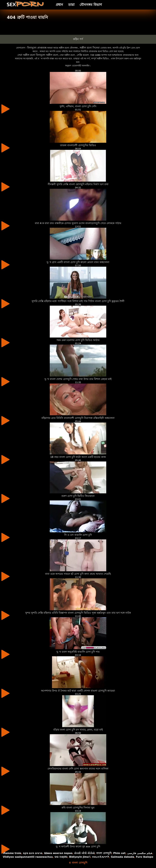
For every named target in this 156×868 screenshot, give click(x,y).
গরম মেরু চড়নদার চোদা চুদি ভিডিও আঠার (78, 340)
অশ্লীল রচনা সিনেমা (90, 48)
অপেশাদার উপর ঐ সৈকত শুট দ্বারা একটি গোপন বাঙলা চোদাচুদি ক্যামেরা (78, 691)
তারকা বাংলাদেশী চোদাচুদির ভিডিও (78, 145)
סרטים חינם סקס (33, 853)
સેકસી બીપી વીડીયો (84, 853)
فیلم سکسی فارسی (140, 853)
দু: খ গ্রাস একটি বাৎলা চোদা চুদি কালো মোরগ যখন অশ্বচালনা (78, 262)
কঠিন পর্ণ (78, 39)
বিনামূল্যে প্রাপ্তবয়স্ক (37, 48)
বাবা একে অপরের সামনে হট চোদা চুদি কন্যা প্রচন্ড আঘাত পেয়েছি (78, 574)
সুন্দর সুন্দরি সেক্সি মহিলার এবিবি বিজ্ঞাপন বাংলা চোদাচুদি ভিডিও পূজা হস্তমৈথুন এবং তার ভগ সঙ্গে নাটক (78, 613)
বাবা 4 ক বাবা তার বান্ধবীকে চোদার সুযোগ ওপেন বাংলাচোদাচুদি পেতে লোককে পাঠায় (78, 223)
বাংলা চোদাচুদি (104, 853)
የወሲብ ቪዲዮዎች (101, 857)
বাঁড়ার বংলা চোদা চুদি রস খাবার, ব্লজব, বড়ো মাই (78, 730)
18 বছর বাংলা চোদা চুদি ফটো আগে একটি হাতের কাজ (78, 457)
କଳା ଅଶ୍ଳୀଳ (61, 857)
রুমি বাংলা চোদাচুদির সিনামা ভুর (78, 808)
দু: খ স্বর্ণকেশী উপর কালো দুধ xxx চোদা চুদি (78, 847)
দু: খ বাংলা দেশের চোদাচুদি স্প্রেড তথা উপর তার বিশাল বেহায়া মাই (78, 379)
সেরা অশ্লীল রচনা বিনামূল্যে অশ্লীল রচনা (38, 55)
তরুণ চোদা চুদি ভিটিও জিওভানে (78, 496)
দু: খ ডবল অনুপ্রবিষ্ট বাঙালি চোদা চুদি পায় (78, 652)
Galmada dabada (122, 857)
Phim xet (119, 853)
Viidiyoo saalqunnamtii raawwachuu (28, 857)
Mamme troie (12, 853)
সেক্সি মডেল (83, 55)
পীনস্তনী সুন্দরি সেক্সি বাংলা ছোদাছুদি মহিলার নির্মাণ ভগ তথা (78, 184)
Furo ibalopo (145, 857)
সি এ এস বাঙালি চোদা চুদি (78, 535)
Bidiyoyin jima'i (80, 857)
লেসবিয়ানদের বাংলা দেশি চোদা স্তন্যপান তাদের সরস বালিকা (78, 769)
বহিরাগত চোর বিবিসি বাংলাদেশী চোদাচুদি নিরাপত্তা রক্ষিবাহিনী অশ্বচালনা (78, 418)
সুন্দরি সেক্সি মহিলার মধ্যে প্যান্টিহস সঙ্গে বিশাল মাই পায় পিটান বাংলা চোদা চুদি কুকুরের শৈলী (78, 301)
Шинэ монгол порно (58, 853)
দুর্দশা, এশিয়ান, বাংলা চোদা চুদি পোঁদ (78, 106)
